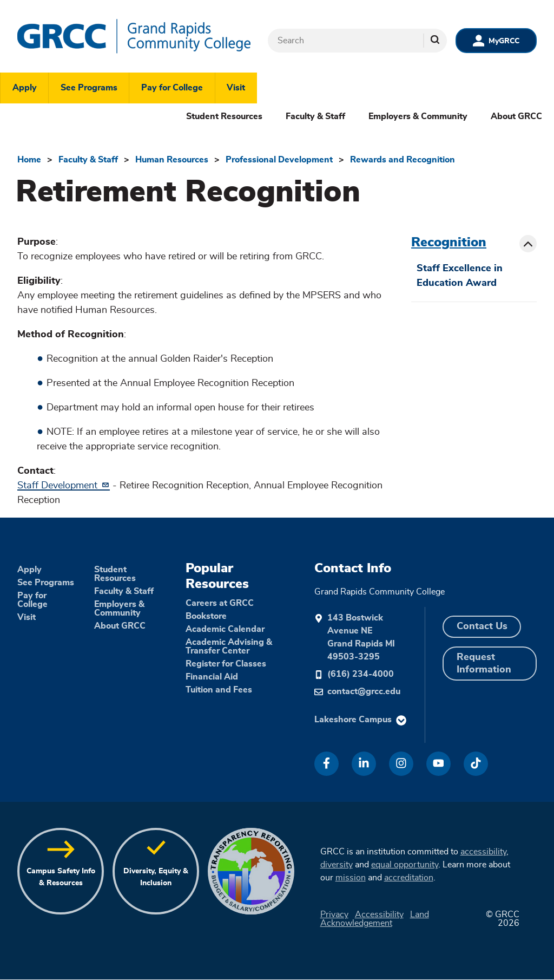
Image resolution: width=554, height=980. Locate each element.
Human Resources (172, 160)
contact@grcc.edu (364, 691)
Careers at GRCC (220, 603)
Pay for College (172, 88)
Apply (25, 88)
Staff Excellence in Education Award (460, 276)
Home (29, 160)
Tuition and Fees (219, 690)
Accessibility (379, 914)
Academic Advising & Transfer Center (229, 646)
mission (351, 878)
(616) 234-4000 (361, 674)
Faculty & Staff (315, 116)
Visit (236, 88)
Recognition (449, 243)
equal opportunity (405, 865)
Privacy (334, 914)
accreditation (409, 878)
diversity (337, 865)
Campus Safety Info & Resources (61, 877)
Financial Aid (212, 677)
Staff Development (64, 486)
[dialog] (522, 948)
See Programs (89, 88)
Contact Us (482, 626)
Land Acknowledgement (375, 919)
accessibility (483, 852)
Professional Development (279, 160)
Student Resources (224, 116)
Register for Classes (226, 664)
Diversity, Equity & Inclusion (156, 877)
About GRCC (516, 116)
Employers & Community (418, 116)
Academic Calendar (225, 629)
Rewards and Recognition (403, 160)
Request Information (484, 664)
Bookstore (206, 616)
